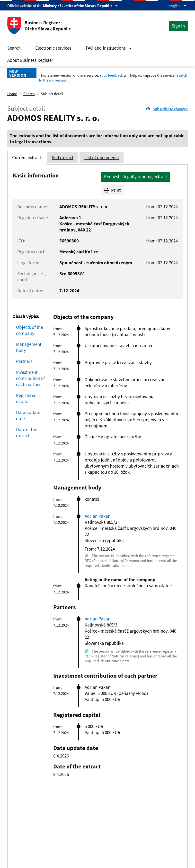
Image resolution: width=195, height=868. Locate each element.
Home (12, 94)
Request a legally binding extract (136, 176)
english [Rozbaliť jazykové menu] (177, 6)
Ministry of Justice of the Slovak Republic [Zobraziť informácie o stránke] (80, 6)
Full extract (63, 157)
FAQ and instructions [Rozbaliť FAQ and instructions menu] (109, 48)
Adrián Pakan (97, 516)
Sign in (178, 26)
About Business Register (30, 60)
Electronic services (53, 48)
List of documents (102, 157)
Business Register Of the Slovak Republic (39, 26)
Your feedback (111, 75)
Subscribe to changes (167, 109)
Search (14, 48)
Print (112, 190)
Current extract (27, 157)
